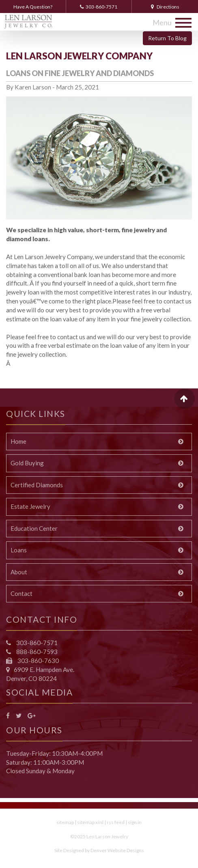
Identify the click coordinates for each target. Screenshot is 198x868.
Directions (165, 7)
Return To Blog (167, 38)
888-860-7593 (36, 652)
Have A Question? (33, 7)
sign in (135, 822)
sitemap (65, 822)
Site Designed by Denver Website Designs (99, 850)
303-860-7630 (38, 661)
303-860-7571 (99, 7)
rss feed (116, 822)
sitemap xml (90, 822)
